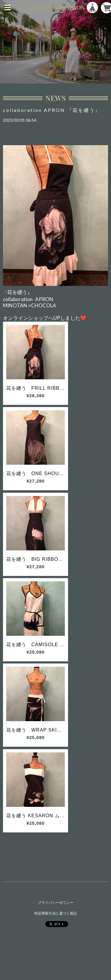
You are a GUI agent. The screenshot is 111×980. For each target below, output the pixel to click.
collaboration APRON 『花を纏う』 (52, 110)
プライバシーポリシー (56, 902)
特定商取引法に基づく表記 (56, 913)
